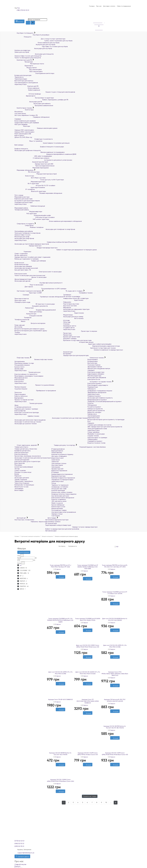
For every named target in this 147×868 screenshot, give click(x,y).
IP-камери (55, 472)
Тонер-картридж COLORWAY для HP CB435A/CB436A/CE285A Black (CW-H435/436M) (88, 567)
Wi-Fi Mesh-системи (30, 178)
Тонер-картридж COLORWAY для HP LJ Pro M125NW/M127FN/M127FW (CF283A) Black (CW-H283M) (60, 620)
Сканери (22, 295)
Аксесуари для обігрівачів (97, 378)
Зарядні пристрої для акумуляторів (76, 355)
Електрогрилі (19, 380)
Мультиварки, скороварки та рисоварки (29, 376)
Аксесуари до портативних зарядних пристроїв (32, 244)
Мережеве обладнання (24, 170)
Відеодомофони (57, 451)
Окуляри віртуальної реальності (38, 283)
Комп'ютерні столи (58, 507)
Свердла (91, 423)
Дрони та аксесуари (30, 277)
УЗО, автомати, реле (59, 501)
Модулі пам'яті (26, 68)
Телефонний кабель (22, 210)
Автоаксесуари (51, 531)
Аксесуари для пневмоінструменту (100, 398)
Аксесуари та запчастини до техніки (28, 422)
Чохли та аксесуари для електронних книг (30, 275)
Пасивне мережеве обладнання (38, 193)
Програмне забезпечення (34, 106)
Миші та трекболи (28, 141)
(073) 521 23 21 (19, 841)
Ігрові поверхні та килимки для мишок (42, 143)
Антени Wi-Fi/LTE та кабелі (35, 185)
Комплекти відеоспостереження (63, 478)
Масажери (18, 465)
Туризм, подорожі (21, 479)
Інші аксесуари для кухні (60, 496)
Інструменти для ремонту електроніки (43, 160)
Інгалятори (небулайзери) (24, 467)
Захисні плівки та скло (23, 235)
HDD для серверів (21, 124)
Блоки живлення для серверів (25, 121)
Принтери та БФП (28, 293)
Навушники (67, 302)
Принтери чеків (20, 300)
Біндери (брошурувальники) (35, 310)
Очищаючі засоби (28, 316)
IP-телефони (25, 189)
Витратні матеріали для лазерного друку (29, 329)
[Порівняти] (61, 580)
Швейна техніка (27, 416)
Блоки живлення (27, 88)
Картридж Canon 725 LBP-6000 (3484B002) (60, 700)
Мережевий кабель (21, 208)
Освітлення (56, 460)
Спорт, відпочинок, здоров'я (26, 445)
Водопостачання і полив (96, 443)
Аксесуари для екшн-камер (73, 317)
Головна (92, 6)
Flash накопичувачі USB (23, 134)
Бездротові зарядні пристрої (36, 248)
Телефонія (23, 318)
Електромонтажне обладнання (63, 498)
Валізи (17, 474)
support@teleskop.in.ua (26, 853)
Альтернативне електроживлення (64, 512)
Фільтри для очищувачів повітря (99, 368)
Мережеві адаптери (30, 182)
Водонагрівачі (93, 359)
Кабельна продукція (30, 206)
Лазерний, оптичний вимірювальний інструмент (105, 401)
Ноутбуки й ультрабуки (32, 35)
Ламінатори (24, 308)
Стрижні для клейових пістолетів (99, 425)
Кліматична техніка (96, 358)
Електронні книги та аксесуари (38, 272)
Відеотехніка (73, 313)
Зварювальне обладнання (97, 392)
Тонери (17, 332)
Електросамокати (21, 454)
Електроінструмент (95, 383)
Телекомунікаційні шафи (33, 215)
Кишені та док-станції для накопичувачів (45, 92)
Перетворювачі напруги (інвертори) (58, 525)
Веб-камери (19, 145)
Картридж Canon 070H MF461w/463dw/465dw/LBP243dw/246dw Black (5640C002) (115, 674)
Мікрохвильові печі (21, 378)
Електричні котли (94, 379)
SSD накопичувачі (28, 70)
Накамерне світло (70, 326)
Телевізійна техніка (78, 293)
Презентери (68, 335)
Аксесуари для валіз (22, 478)
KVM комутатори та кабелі (35, 217)
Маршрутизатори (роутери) (36, 174)
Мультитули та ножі (21, 487)
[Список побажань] (94, 16)
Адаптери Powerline (30, 187)
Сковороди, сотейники (60, 487)
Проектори (67, 333)
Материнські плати (29, 64)
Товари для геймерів (30, 261)
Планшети (23, 37)
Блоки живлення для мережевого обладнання (48, 221)
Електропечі (19, 381)
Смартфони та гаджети (24, 224)
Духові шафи (19, 369)
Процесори (24, 62)
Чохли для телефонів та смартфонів (27, 233)
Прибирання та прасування (35, 391)
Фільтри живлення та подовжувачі (40, 152)
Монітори (22, 126)
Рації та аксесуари (29, 285)
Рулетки (90, 403)
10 (106, 802)
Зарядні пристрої (28, 246)
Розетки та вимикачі (59, 499)
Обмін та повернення (124, 6)
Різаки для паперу (28, 312)
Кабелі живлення (27, 90)
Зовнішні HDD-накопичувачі (24, 132)
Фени (16, 405)
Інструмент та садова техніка (100, 382)
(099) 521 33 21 (19, 846)
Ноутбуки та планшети (24, 33)
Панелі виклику (57, 453)
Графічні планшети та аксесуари (39, 147)
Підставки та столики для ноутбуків (41, 46)
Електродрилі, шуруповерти (98, 385)
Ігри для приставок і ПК (23, 270)
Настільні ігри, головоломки (24, 520)
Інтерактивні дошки (78, 342)
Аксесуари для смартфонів (24, 238)
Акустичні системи (70, 306)
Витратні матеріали (30, 323)
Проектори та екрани (80, 331)
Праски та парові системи (24, 400)
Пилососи (18, 392)
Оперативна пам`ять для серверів (27, 123)
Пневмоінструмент (94, 396)
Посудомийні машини (22, 365)
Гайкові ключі (92, 414)
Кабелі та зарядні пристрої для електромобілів (62, 529)
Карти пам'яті (19, 135)
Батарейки (67, 354)
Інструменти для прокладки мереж (27, 201)
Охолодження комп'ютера (34, 73)
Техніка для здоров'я (22, 460)
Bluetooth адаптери (30, 191)
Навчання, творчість (30, 522)
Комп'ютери (24, 110)
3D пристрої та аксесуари (35, 304)
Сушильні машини (21, 389)
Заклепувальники (94, 416)
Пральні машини (20, 387)
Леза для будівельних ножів (97, 429)
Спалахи (66, 324)
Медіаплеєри (68, 315)
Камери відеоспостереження (62, 474)
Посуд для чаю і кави (59, 489)
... (111, 802)
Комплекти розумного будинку (62, 454)
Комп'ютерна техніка (23, 108)
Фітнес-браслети (21, 255)
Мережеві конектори (22, 197)
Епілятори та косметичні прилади (27, 412)
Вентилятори (92, 363)
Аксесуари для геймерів (23, 266)
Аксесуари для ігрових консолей (26, 268)
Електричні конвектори (96, 372)
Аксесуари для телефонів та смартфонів (45, 229)
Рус (19, 8)
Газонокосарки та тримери (97, 438)
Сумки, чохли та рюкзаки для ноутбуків (43, 41)
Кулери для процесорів (23, 75)
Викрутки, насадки (94, 412)
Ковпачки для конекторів (23, 199)
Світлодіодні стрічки (59, 463)
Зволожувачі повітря (95, 367)
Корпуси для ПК (27, 86)
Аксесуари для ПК (28, 102)
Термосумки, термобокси (24, 481)
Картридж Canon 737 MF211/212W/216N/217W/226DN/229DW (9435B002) (88, 701)
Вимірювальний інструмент (97, 400)
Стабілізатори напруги (32, 158)
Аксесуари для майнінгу (33, 104)
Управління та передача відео (62, 480)
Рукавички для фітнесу (23, 451)
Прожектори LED (57, 469)
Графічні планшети (21, 149)
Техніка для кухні (27, 372)
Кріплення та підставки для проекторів (77, 340)
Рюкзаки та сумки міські (23, 472)
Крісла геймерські (58, 505)
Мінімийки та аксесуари (96, 434)
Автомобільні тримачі (53, 522)
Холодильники (20, 361)
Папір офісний (20, 325)
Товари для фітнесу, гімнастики (26, 449)
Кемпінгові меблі (57, 508)
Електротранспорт (22, 452)
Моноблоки (19, 112)
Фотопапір (18, 327)
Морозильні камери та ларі (24, 363)
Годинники (23, 252)
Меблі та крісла (57, 503)
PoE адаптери (26, 213)
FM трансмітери (51, 523)
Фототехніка (73, 318)
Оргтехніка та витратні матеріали (28, 291)
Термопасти (19, 77)
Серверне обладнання (32, 117)
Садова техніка (93, 436)
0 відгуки (58, 569)
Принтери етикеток (22, 299)
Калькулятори (25, 314)
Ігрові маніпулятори (21, 264)
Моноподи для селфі (22, 237)
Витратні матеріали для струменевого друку (31, 331)
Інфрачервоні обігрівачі (96, 374)
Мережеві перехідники (32, 168)
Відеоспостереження (59, 471)
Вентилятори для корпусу (24, 81)
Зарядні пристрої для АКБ (34, 164)
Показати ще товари (90, 796)
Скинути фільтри (24, 552)
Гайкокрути (92, 389)
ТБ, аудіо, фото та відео (73, 291)
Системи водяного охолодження (26, 83)
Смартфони (24, 225)
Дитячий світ (20, 518)
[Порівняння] (94, 18)
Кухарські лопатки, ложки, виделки (64, 494)
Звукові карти (25, 96)
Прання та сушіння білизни (34, 385)
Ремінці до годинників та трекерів (26, 259)
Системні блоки (20, 113)
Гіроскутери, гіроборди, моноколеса (28, 456)
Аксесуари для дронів (22, 281)
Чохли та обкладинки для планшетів (28, 58)
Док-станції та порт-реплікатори (40, 39)
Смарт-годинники (21, 254)
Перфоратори (93, 387)
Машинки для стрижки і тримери (26, 409)
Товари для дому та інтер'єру (63, 445)
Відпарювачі (19, 398)
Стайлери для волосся (23, 407)
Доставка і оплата (109, 6)
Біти (89, 421)
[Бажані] (60, 580)
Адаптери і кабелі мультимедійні (87, 344)
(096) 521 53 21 (19, 844)
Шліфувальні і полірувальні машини (100, 391)
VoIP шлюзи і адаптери (32, 219)
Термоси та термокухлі (60, 485)
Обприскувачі (92, 439)
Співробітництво (20, 864)
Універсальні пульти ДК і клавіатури (76, 298)
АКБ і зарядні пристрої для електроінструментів (105, 427)
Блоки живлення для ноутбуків (37, 43)
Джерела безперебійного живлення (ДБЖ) (45, 154)
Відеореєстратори (58, 476)
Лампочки (55, 462)
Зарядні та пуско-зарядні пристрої (71, 527)
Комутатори (24, 176)
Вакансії (17, 866)
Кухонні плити (19, 367)
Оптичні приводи (28, 94)
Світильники (56, 467)
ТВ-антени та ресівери (72, 296)
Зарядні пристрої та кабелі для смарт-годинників (32, 257)
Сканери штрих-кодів (22, 302)
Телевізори (67, 295)
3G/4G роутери (27, 172)
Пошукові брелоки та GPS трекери (40, 289)
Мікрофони (67, 307)
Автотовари (51, 518)
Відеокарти (24, 66)
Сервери (18, 119)
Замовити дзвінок (22, 856)
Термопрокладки (21, 79)
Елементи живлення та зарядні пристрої (93, 350)
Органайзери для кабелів (24, 231)
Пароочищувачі (20, 394)
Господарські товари (59, 510)
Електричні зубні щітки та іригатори (27, 461)
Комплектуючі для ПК (23, 60)
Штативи (66, 320)
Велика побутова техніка (33, 359)
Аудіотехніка (73, 300)
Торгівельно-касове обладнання (39, 297)
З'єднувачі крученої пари (23, 202)
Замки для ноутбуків (22, 52)
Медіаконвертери (28, 212)
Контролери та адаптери (34, 98)
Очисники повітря (94, 365)
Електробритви (20, 411)
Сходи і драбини (93, 432)
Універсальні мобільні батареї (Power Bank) (46, 242)
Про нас (99, 6)
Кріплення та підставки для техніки (89, 348)
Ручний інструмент (94, 407)
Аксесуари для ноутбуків (33, 48)
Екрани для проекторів (71, 337)
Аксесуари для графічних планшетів (28, 150)
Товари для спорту (21, 447)
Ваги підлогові (20, 463)
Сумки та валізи (20, 470)
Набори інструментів (95, 409)
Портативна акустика (71, 304)
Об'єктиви (67, 322)
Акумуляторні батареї (31, 162)
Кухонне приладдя (58, 490)
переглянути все (21, 84)
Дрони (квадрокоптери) (23, 279)
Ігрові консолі (19, 263)
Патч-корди (19, 195)
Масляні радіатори (94, 376)
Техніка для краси (28, 403)
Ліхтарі (17, 469)
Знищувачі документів (31, 306)
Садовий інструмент (95, 441)
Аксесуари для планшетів (34, 54)
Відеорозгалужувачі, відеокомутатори (92, 346)
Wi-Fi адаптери (27, 184)
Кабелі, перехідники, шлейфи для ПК (41, 100)
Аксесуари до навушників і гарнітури (76, 309)
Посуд (54, 483)
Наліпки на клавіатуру (22, 50)
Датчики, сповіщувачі (59, 456)
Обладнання (92, 405)
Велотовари (19, 490)
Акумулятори (68, 352)
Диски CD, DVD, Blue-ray (23, 137)
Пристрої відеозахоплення (34, 166)
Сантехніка (56, 516)
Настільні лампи (57, 465)
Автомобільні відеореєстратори (57, 520)
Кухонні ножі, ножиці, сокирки (62, 492)
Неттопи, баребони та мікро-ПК (26, 115)
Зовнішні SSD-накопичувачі (24, 130)
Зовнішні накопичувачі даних (36, 128)
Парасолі (18, 476)
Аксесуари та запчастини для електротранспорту (33, 458)
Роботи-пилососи (21, 396)
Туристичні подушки (22, 483)
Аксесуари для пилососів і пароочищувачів (30, 420)
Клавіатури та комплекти (34, 139)
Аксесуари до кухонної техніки (26, 424)
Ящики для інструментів (96, 411)
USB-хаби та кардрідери (33, 156)
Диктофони (24, 287)
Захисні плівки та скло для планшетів (28, 56)
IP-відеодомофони (58, 449)
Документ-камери (70, 339)
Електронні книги (21, 274)
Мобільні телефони (29, 227)
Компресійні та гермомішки (24, 485)
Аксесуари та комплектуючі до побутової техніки (51, 418)
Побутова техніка (22, 358)
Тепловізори (19, 489)
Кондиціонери (93, 361)
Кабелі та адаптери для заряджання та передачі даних (56, 250)
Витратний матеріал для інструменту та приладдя (106, 420)
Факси (20, 321)
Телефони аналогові (22, 320)
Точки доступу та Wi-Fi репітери (39, 180)
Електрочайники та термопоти (26, 374)
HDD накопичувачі (28, 71)
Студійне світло (69, 328)
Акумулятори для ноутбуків (35, 45)
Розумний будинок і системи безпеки (79, 447)
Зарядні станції (57, 514)
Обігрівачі (91, 370)
